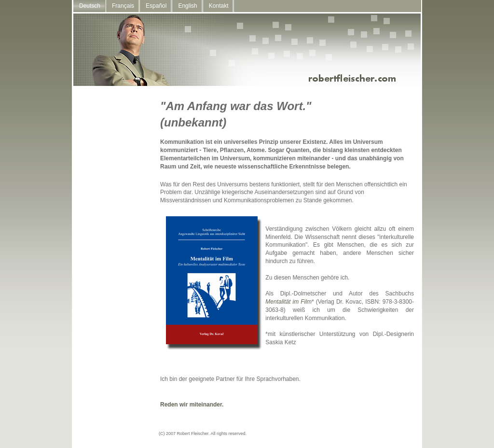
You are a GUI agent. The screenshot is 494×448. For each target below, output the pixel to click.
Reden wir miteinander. (192, 405)
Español (156, 6)
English (187, 6)
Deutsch (90, 6)
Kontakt (219, 6)
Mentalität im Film (288, 302)
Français (123, 6)
